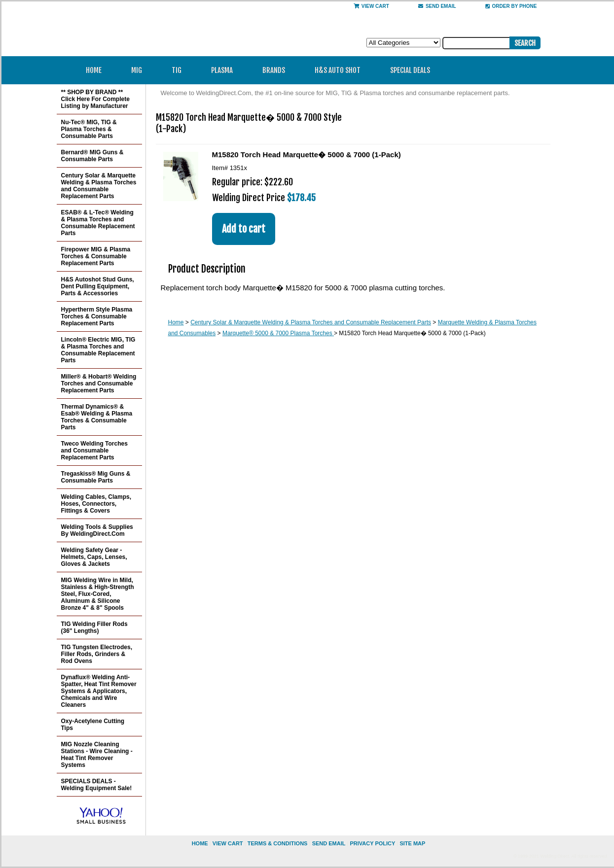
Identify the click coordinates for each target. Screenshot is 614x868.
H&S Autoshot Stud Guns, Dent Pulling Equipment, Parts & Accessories (98, 286)
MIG (140, 70)
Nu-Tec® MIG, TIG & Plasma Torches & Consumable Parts (89, 129)
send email (437, 6)
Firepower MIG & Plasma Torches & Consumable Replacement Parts (96, 256)
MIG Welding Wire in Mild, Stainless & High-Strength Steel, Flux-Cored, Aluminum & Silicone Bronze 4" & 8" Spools (98, 594)
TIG (180, 70)
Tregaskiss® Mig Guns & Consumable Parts (96, 477)
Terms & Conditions (278, 843)
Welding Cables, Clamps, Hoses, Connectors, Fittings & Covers (96, 504)
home (200, 843)
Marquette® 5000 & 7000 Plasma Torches (278, 333)
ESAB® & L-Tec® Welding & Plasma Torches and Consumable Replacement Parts (98, 223)
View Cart (371, 6)
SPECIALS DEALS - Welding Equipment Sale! (97, 785)
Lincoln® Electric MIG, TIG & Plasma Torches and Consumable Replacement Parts (98, 350)
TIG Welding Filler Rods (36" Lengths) (94, 627)
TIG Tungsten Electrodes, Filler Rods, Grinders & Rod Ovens (97, 654)
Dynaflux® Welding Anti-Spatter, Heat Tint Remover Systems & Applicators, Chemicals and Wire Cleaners (99, 691)
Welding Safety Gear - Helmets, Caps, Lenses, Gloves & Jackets (94, 557)
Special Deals (410, 70)
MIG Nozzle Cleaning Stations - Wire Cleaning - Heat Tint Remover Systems (97, 755)
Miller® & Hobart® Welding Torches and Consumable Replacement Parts (99, 383)
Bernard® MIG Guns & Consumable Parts (92, 156)
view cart (228, 843)
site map (412, 843)
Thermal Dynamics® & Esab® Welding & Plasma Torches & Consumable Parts (97, 417)
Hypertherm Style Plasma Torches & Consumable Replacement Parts (97, 316)
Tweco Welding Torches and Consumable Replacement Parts (94, 451)
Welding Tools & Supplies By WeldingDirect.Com (97, 530)
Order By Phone (511, 6)
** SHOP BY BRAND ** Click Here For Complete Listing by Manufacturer (95, 99)
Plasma (225, 70)
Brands (277, 70)
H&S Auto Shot (338, 70)
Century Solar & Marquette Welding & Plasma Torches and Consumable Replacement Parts (311, 322)
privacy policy (372, 843)
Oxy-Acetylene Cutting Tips (93, 725)
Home (94, 70)
